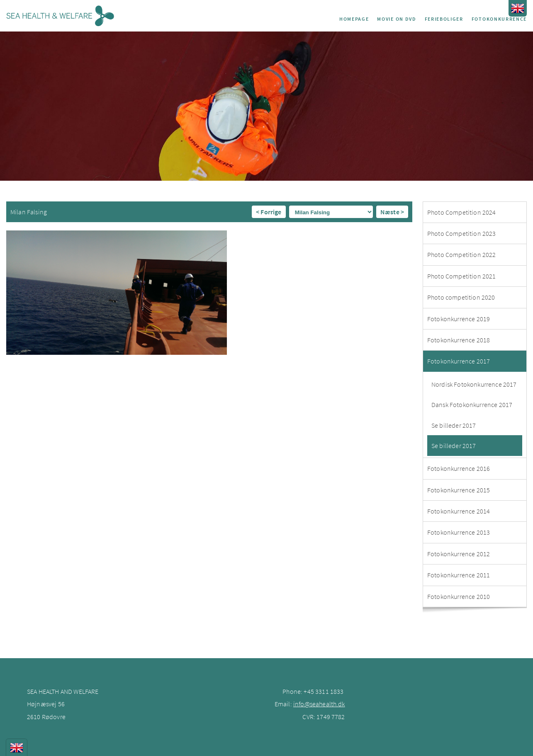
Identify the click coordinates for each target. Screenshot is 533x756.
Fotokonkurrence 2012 (459, 554)
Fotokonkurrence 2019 (459, 319)
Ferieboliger (444, 19)
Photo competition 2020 (461, 297)
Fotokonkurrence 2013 (459, 532)
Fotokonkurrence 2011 (459, 575)
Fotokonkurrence (499, 19)
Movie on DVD (397, 19)
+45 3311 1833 (324, 691)
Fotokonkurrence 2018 (459, 340)
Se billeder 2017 (454, 425)
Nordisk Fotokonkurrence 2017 (474, 384)
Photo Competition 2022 (462, 254)
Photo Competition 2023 (462, 233)
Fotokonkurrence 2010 (459, 596)
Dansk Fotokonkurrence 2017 (472, 405)
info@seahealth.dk (319, 704)
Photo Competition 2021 (462, 276)
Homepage (354, 19)
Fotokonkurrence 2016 (459, 468)
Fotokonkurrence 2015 (459, 490)
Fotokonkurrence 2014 (459, 511)
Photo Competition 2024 (462, 212)
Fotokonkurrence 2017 (459, 361)
